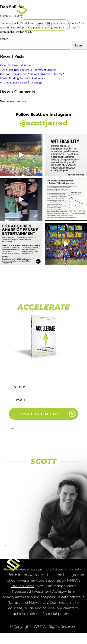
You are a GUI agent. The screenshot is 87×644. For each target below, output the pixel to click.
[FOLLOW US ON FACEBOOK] (25, 474)
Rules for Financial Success (16, 65)
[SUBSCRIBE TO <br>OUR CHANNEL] (25, 497)
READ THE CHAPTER (40, 414)
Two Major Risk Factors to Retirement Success (28, 70)
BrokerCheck (23, 597)
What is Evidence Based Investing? (21, 83)
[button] (9, 26)
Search (4, 39)
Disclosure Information (65, 580)
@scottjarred (44, 123)
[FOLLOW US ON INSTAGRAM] (62, 474)
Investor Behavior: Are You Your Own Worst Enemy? (32, 74)
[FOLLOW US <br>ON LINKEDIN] (25, 522)
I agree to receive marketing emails (46, 427)
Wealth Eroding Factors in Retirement (23, 78)
